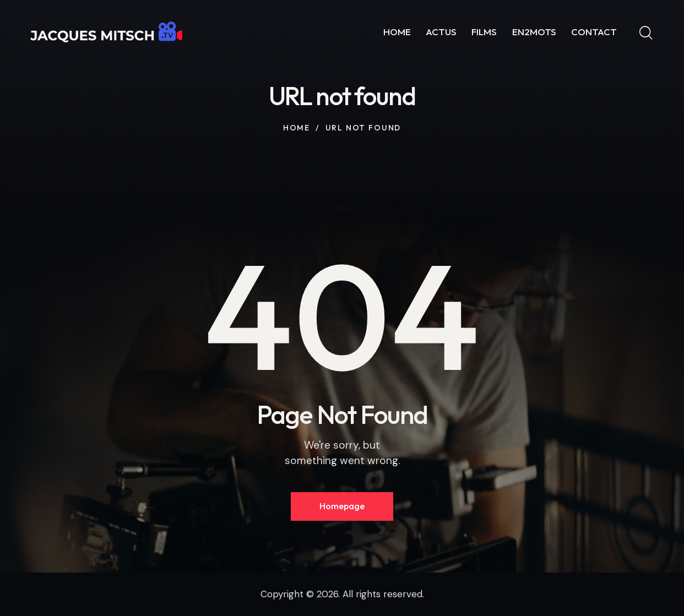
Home (297, 128)
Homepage (342, 506)
